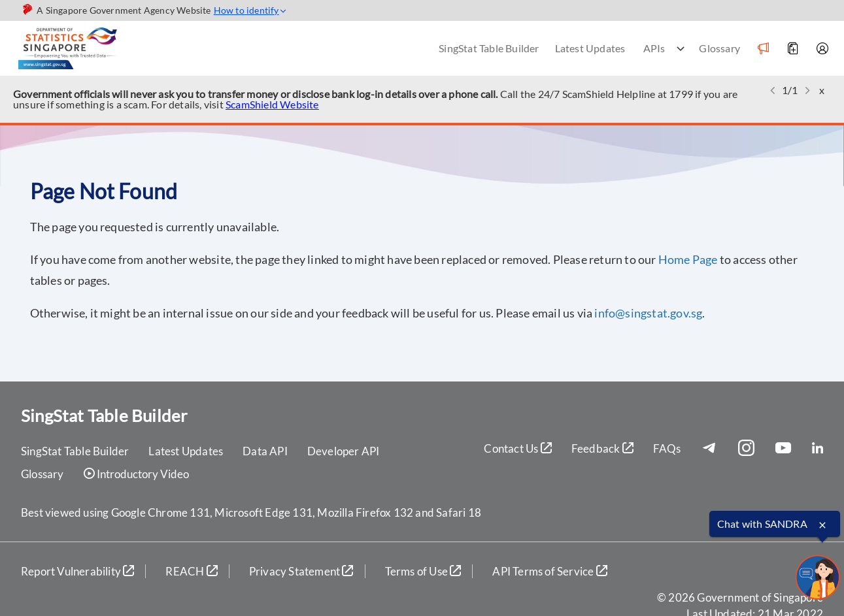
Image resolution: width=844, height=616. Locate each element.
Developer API (344, 451)
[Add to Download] (792, 49)
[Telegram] (713, 448)
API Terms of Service (549, 571)
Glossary (719, 48)
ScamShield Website (272, 104)
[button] (773, 91)
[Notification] (763, 49)
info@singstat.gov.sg (648, 313)
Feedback (602, 448)
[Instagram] (750, 448)
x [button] (822, 90)
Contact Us (517, 448)
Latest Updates (590, 48)
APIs (654, 48)
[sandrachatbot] (817, 577)
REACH (191, 571)
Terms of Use (423, 571)
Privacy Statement (301, 571)
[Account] (822, 49)
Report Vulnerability (77, 571)
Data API (265, 451)
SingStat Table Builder (489, 48)
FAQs (667, 448)
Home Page (688, 259)
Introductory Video (136, 474)
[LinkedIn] (818, 448)
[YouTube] (787, 448)
